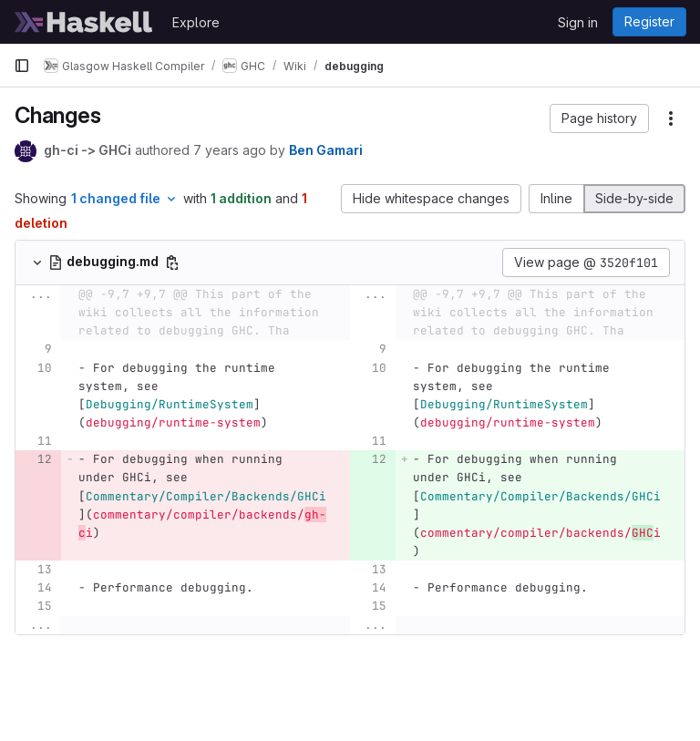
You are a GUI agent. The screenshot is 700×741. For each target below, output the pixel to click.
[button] (599, 118)
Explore (196, 22)
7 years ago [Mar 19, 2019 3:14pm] (230, 150)
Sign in (578, 22)
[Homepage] (84, 22)
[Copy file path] (172, 262)
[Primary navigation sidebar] (22, 66)
